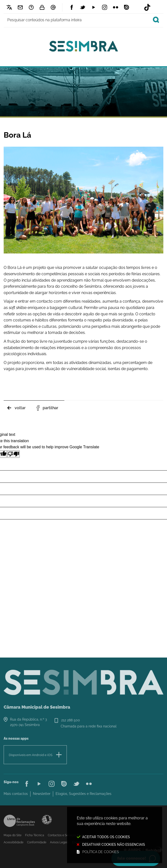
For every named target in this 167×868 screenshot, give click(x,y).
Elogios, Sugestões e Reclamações (83, 794)
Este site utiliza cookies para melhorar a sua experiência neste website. (115, 835)
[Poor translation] (13, 454)
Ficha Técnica (35, 835)
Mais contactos (16, 794)
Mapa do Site (13, 835)
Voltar (20, 408)
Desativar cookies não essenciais (114, 844)
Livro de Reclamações (19, 821)
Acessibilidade (47, 820)
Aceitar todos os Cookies (106, 837)
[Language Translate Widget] (9, 7)
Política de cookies (101, 852)
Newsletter (42, 794)
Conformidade (37, 842)
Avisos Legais (59, 842)
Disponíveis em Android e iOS (31, 755)
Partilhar (50, 408)
